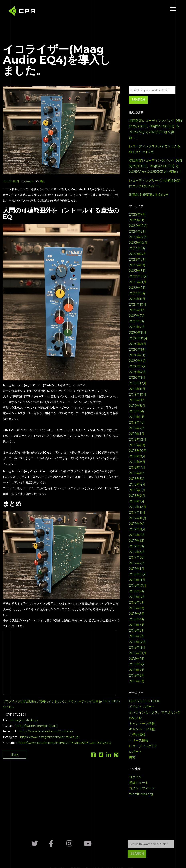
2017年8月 (137, 529)
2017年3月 (137, 557)
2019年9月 (137, 400)
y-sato (29, 181)
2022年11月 (138, 282)
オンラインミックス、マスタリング (155, 712)
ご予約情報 (137, 735)
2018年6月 (137, 473)
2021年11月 (137, 299)
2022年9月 (137, 288)
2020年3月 (137, 366)
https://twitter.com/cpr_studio (36, 726)
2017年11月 (137, 513)
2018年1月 (137, 501)
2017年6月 (137, 541)
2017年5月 (137, 546)
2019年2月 (137, 428)
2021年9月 (137, 310)
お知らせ (135, 718)
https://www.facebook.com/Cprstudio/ (46, 731)
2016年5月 (137, 614)
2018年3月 (137, 490)
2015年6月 (137, 676)
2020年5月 (137, 355)
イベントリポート (142, 707)
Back (15, 755)
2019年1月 (137, 434)
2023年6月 (137, 265)
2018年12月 (138, 439)
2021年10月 (138, 304)
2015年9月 (137, 659)
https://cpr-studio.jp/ (24, 720)
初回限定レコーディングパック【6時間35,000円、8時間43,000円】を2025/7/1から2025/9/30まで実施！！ (156, 129)
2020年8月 (138, 344)
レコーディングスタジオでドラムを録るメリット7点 (155, 149)
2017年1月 (137, 569)
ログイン (135, 777)
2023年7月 (137, 260)
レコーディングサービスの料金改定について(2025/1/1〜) (155, 183)
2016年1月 (136, 636)
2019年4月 (137, 423)
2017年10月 (138, 518)
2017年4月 (137, 552)
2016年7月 (137, 602)
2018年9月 (137, 456)
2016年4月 (137, 619)
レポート (135, 752)
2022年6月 (137, 293)
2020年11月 (138, 333)
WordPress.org (141, 794)
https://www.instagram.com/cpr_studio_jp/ (50, 737)
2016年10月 (138, 586)
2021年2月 (137, 327)
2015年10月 (138, 653)
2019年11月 (137, 389)
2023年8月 (137, 254)
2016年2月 (137, 631)
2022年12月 (138, 276)
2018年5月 (137, 479)
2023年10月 (138, 243)
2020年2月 (137, 372)
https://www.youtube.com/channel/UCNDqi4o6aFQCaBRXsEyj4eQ (64, 743)
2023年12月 (138, 237)
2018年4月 (137, 484)
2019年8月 (137, 406)
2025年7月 (137, 215)
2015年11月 (137, 647)
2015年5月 (137, 681)
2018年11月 (137, 445)
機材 (42, 181)
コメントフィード (142, 788)
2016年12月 (137, 574)
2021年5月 (137, 321)
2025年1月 (137, 220)
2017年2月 (137, 563)
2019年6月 (137, 411)
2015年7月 (137, 670)
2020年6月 (137, 349)
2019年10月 (138, 394)
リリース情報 (139, 740)
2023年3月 (137, 271)
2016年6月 (137, 608)
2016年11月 (137, 580)
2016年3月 (137, 625)
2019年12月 (138, 383)
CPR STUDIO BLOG (145, 701)
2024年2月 (137, 231)
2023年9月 (137, 248)
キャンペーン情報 (142, 724)
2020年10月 (138, 338)
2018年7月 (137, 468)
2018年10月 (138, 451)
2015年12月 (137, 642)
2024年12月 (138, 226)
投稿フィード (139, 783)
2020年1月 (137, 378)
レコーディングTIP (143, 746)
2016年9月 (137, 591)
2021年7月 (137, 316)
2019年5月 (137, 417)
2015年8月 (137, 664)
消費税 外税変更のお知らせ (149, 195)
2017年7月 (137, 535)
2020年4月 (137, 361)
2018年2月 (137, 496)
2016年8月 (137, 597)
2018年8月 (137, 462)
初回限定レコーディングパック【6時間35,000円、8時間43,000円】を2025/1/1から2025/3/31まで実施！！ (156, 166)
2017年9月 (137, 524)
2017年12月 (138, 507)
